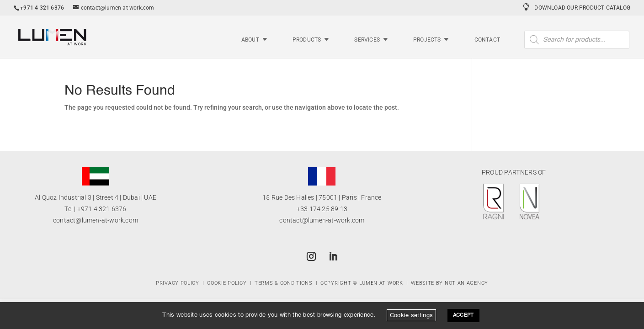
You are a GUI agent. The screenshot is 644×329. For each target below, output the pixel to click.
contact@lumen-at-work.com (96, 220)
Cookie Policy (227, 283)
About (250, 40)
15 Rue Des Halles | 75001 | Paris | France (322, 197)
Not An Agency (466, 283)
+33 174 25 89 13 (322, 209)
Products (307, 40)
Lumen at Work (381, 283)
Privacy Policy (178, 283)
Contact (487, 40)
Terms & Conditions (284, 283)
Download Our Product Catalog (582, 8)
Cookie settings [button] (412, 315)
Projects (427, 40)
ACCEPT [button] (463, 316)
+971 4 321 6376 (102, 209)
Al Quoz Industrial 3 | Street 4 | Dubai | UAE (96, 197)
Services (367, 40)
